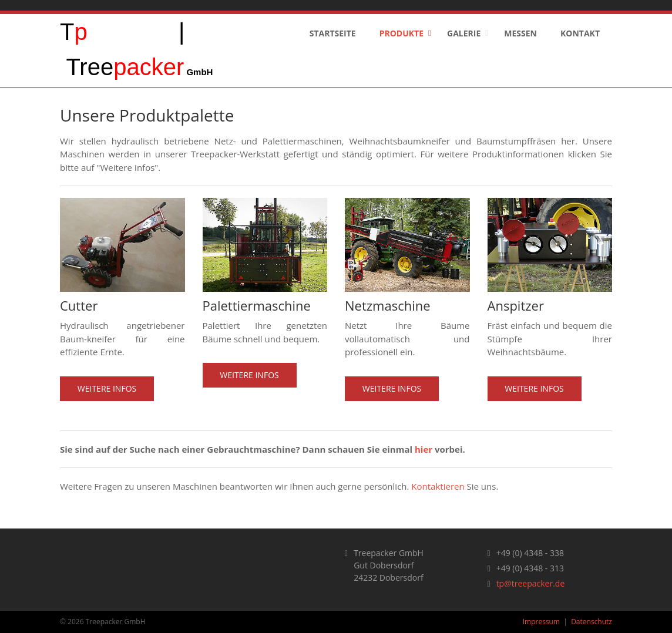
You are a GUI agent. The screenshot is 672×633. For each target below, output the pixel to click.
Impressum (541, 622)
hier (424, 449)
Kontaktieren (438, 486)
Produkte (401, 33)
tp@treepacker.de (531, 583)
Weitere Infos (107, 388)
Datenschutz (592, 622)
